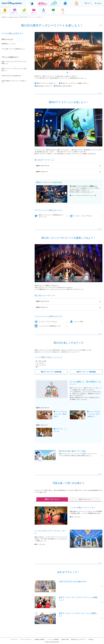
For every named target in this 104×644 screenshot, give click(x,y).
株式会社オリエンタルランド (78, 639)
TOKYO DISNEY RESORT (12, 3)
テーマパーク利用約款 (53, 639)
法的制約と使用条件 (40, 639)
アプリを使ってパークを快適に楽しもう (13, 49)
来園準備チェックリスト (9, 44)
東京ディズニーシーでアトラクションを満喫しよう (14, 70)
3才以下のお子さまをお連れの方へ (12, 76)
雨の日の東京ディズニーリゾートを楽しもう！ (14, 82)
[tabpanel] (69, 52)
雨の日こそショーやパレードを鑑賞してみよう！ (75, 83)
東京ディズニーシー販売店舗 (86, 372)
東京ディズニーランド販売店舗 (51, 372)
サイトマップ (14, 639)
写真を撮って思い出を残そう (64, 86)
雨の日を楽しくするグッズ (44, 86)
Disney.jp (91, 639)
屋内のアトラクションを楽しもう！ (47, 83)
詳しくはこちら (76, 517)
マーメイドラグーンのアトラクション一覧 (84, 195)
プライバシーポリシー (26, 639)
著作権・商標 (65, 639)
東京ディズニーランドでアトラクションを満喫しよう (14, 63)
